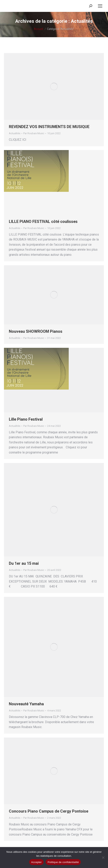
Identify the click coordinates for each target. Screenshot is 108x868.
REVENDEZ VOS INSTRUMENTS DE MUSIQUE (49, 127)
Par (34, 133)
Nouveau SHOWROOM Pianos (36, 331)
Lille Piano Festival (26, 419)
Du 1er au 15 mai (24, 563)
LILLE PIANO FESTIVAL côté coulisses (43, 222)
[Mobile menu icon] (100, 6)
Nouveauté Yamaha (26, 704)
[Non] (103, 858)
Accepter (36, 862)
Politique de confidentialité (63, 862)
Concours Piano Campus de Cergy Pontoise (49, 811)
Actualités (15, 133)
